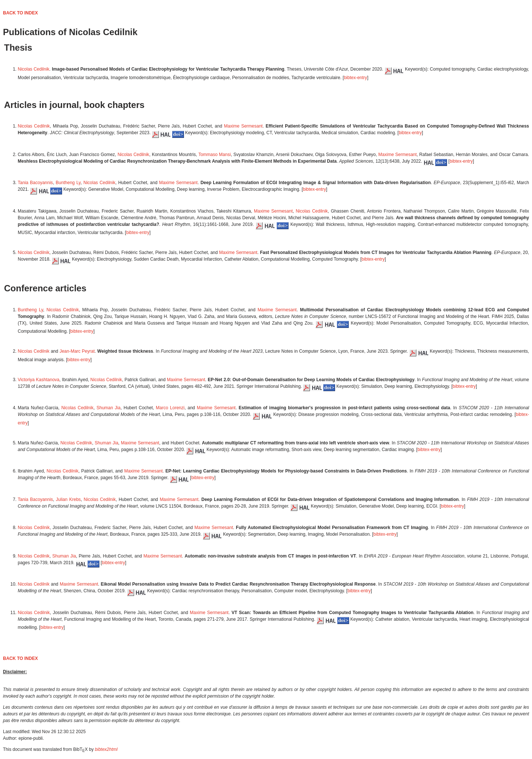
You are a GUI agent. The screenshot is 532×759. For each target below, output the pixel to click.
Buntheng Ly (68, 183)
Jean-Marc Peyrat (77, 351)
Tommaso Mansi (215, 155)
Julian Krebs (68, 499)
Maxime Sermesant (243, 126)
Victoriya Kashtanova (39, 380)
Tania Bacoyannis (35, 183)
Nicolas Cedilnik (34, 69)
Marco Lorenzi (170, 408)
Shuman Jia (108, 408)
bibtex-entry (356, 78)
